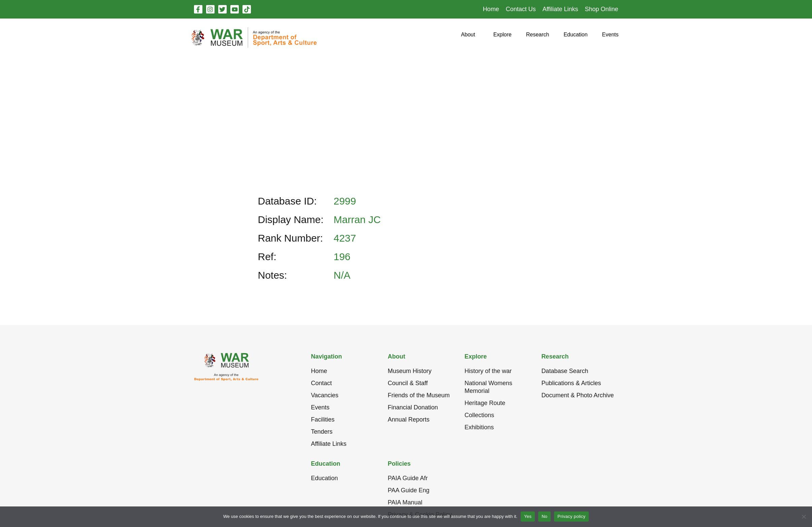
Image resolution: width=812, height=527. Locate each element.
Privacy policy (571, 516)
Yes (528, 516)
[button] (468, 37)
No (544, 516)
